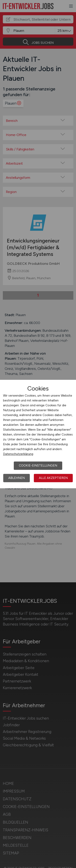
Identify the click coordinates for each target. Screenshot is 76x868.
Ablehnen (17, 478)
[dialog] (38, 434)
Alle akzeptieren (53, 478)
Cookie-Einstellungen (38, 466)
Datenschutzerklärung (18, 454)
